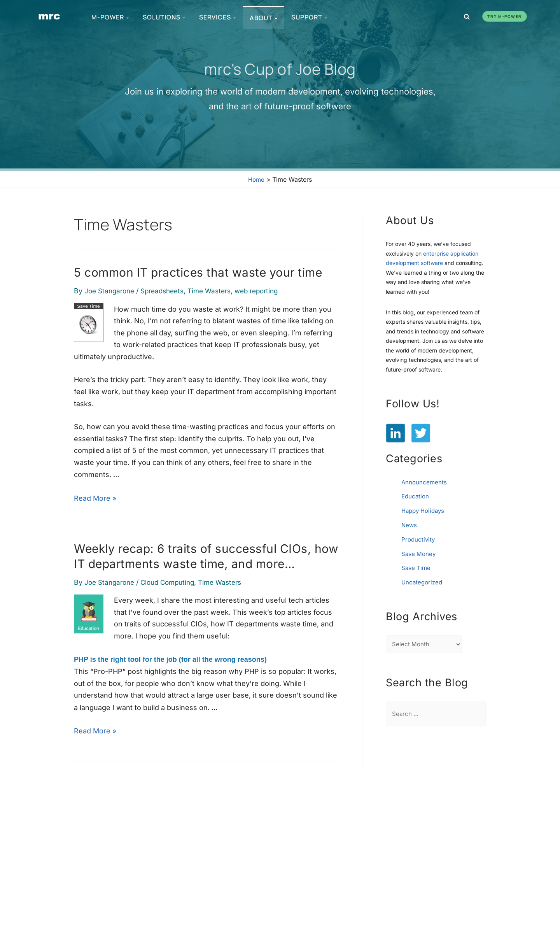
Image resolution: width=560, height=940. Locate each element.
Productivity (419, 538)
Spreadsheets (167, 291)
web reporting (269, 291)
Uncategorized (423, 580)
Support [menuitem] (310, 17)
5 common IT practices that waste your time (198, 272)
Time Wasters (218, 291)
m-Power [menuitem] (110, 17)
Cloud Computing (173, 581)
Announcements (425, 482)
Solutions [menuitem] (164, 17)
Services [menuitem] (218, 17)
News (409, 524)
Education (416, 496)
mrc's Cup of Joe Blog (280, 68)
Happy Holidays (425, 510)
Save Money (419, 552)
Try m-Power (505, 16)
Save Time (417, 566)
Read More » (95, 497)
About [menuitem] (264, 18)
